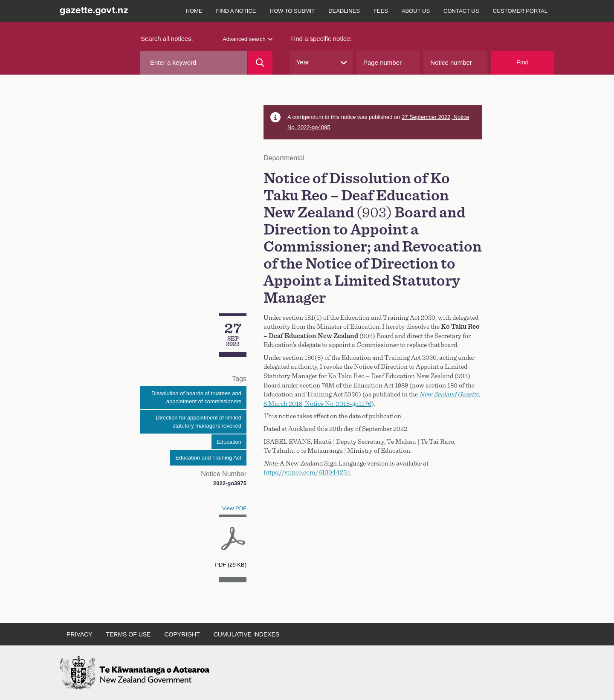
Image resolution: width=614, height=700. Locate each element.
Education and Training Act (208, 458)
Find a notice (236, 11)
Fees (381, 11)
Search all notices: (167, 39)
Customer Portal (520, 11)
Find (523, 62)
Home (194, 11)
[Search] (260, 63)
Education (229, 442)
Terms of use (128, 634)
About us (416, 11)
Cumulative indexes (247, 634)
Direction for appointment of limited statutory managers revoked (198, 422)
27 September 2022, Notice (435, 117)
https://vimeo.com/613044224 (307, 472)
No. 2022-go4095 (309, 127)
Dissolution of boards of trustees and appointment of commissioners (196, 398)
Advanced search (247, 39)
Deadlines (344, 11)
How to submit (293, 11)
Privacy (79, 634)
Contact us (461, 11)
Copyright (182, 634)
